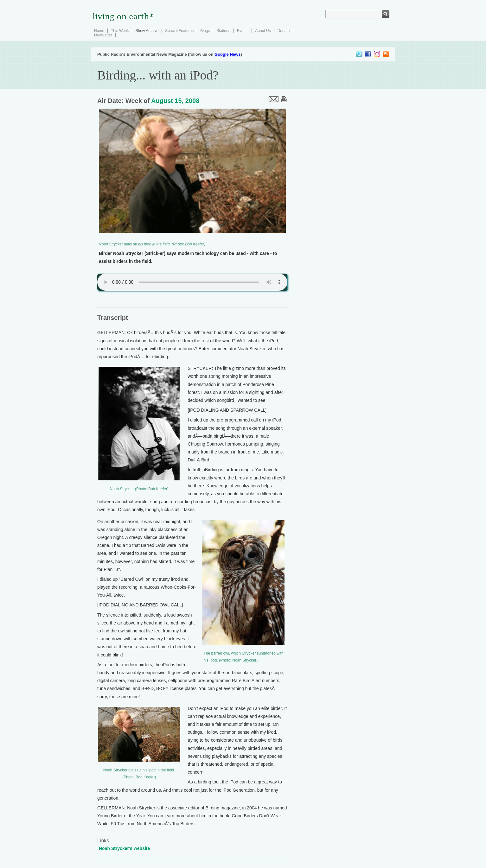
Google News (227, 54)
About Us (263, 31)
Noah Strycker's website (124, 848)
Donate (284, 31)
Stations (223, 31)
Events (243, 31)
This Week (120, 31)
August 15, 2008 (175, 101)
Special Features (179, 31)
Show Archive (147, 31)
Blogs (205, 31)
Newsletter (103, 35)
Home (99, 31)
